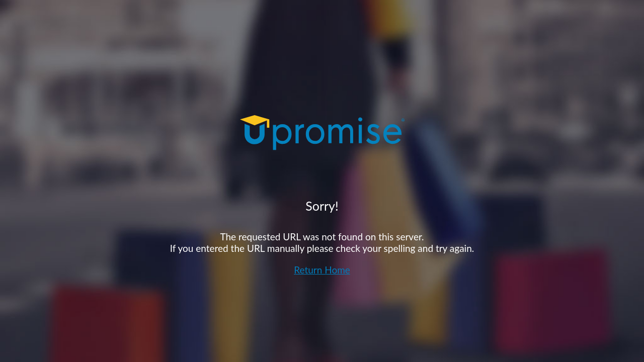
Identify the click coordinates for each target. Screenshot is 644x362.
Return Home (322, 270)
